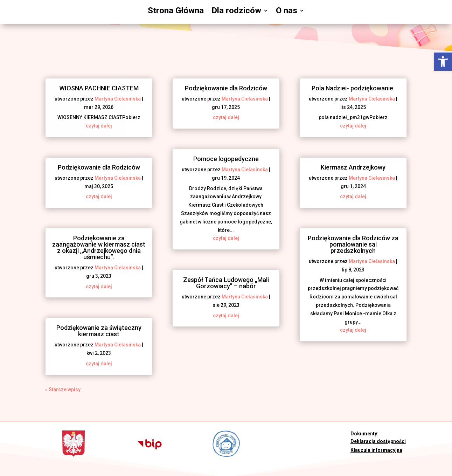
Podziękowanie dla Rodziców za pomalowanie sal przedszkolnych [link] (353, 243)
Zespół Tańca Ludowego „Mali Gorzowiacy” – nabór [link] (226, 282)
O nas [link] (287, 12)
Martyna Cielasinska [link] (118, 98)
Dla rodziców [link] (236, 12)
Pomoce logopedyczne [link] (226, 158)
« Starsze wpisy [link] (63, 388)
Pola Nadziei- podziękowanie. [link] (353, 87)
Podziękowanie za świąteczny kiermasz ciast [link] (99, 330)
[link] (443, 62)
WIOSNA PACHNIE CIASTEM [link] (99, 87)
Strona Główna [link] (176, 12)
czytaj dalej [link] (99, 125)
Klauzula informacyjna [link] (376, 449)
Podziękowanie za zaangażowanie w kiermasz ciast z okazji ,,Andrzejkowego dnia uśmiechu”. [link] (99, 246)
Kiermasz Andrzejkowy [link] (353, 166)
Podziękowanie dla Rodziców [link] (99, 166)
